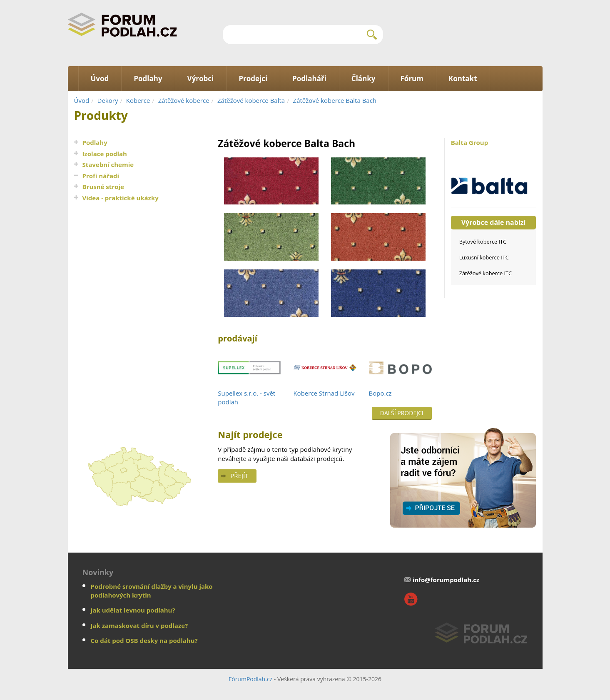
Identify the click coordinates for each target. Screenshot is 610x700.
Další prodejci (402, 413)
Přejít (239, 476)
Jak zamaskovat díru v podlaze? (139, 625)
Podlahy (95, 142)
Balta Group (494, 168)
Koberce (138, 100)
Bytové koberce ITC (483, 242)
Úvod (82, 100)
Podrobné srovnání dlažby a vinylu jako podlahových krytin (152, 591)
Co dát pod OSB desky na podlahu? (144, 640)
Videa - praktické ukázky (121, 198)
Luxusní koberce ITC (484, 257)
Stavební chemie (108, 164)
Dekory (108, 100)
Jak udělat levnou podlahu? (133, 610)
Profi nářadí (101, 176)
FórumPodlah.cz (250, 679)
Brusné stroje (103, 187)
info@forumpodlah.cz (446, 580)
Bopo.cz (380, 393)
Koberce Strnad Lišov (324, 393)
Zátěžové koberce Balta (251, 100)
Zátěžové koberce (184, 100)
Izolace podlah (105, 154)
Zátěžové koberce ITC (486, 273)
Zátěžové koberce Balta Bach (335, 100)
